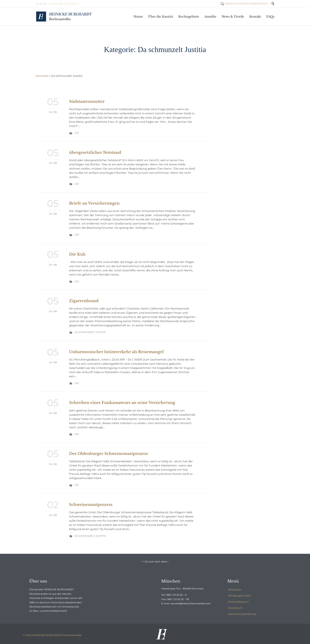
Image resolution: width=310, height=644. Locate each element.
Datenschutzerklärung (242, 614)
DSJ (77, 133)
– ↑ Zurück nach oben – (155, 561)
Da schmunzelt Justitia (90, 332)
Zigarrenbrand (84, 301)
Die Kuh (77, 254)
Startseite (42, 76)
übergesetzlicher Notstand (95, 153)
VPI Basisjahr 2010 (239, 596)
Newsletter (235, 590)
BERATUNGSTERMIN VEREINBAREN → (245, 4)
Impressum (235, 608)
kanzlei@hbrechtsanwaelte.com (191, 603)
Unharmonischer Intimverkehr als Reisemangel (116, 352)
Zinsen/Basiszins (238, 602)
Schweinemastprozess (91, 505)
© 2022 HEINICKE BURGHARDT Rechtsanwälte (52, 635)
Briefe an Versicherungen (94, 203)
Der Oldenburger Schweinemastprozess (109, 454)
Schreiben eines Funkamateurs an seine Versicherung (122, 403)
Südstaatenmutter (87, 102)
